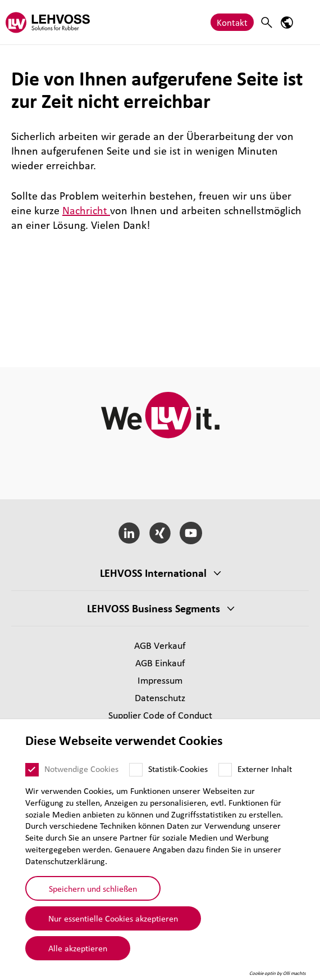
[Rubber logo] (48, 22)
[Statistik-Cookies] (136, 770)
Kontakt (232, 22)
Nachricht (86, 210)
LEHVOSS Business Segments (154, 608)
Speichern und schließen (93, 888)
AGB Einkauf (160, 663)
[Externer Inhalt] (225, 770)
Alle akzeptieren (78, 948)
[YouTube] (191, 533)
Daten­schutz (160, 697)
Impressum (160, 680)
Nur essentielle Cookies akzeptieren (113, 918)
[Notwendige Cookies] (32, 770)
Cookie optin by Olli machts (278, 973)
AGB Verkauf (160, 645)
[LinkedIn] (129, 533)
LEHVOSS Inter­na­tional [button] (153, 573)
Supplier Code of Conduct (160, 715)
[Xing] (160, 533)
